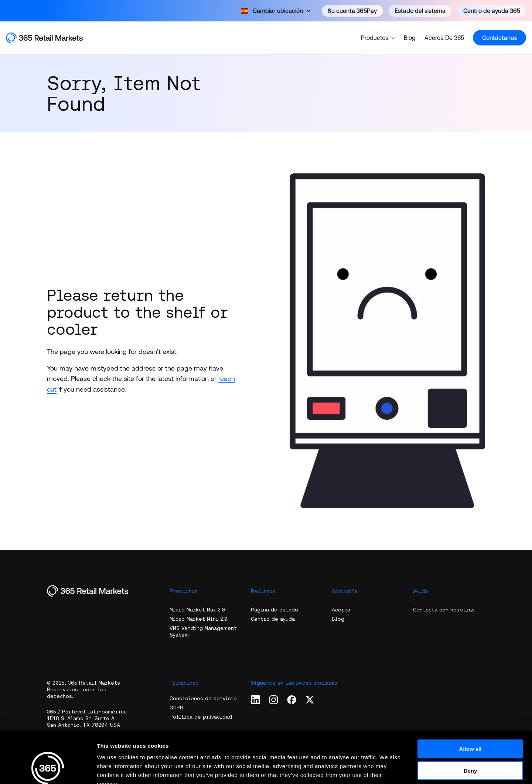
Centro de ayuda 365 (492, 11)
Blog (410, 38)
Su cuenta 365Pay (352, 11)
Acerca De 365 (444, 38)
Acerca (341, 610)
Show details (388, 769)
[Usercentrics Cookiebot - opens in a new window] (48, 770)
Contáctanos (499, 38)
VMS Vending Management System (203, 631)
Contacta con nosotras (444, 610)
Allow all (470, 704)
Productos (378, 37)
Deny (470, 726)
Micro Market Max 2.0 (197, 610)
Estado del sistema (420, 11)
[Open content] (275, 11)
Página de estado (274, 610)
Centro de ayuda (273, 619)
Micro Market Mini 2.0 (199, 619)
